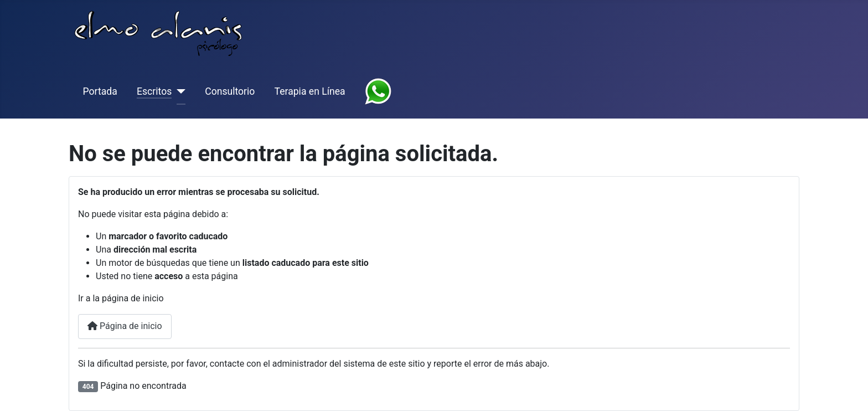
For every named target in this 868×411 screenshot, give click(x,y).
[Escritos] (179, 91)
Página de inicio (125, 326)
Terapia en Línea (310, 91)
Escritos (154, 91)
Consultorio (230, 91)
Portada (100, 91)
